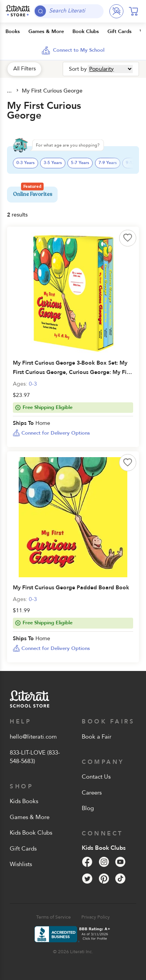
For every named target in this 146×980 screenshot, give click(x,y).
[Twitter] (87, 879)
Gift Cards (23, 849)
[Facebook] (87, 862)
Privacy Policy (96, 917)
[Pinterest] (104, 879)
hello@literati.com (33, 737)
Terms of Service (54, 917)
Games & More (30, 817)
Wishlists (21, 864)
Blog (88, 808)
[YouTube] (120, 862)
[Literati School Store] (18, 11)
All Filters (25, 69)
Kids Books (24, 801)
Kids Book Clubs (31, 833)
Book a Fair (97, 737)
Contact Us (96, 777)
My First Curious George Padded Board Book (71, 588)
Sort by (78, 69)
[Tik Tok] (120, 879)
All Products (10, 91)
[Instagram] (104, 862)
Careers (92, 793)
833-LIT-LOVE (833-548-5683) (35, 757)
